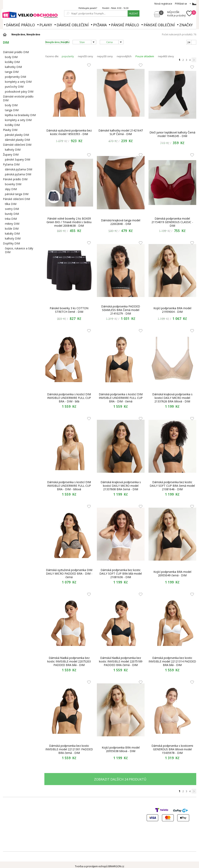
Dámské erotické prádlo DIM (18, 98)
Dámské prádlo (21, 25)
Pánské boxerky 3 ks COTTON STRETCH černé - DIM (69, 310)
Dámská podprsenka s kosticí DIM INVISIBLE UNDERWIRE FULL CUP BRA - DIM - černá (121, 398)
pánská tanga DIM (17, 194)
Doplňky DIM (11, 243)
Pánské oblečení (159, 25)
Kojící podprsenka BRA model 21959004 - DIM (172, 310)
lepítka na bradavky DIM (20, 115)
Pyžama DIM (11, 164)
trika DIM (11, 219)
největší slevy (166, 56)
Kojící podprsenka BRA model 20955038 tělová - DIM (121, 749)
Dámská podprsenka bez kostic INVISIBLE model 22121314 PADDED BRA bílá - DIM (172, 661)
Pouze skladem (145, 56)
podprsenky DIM (15, 77)
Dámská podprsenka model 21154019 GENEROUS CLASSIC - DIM (172, 222)
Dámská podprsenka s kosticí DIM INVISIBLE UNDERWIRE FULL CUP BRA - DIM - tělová (69, 486)
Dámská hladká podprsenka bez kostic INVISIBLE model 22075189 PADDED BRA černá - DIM (121, 661)
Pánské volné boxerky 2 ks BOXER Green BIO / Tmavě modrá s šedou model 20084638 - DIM (69, 222)
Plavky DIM (10, 130)
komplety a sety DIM (18, 82)
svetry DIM (12, 209)
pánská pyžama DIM (18, 174)
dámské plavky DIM (17, 140)
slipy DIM (11, 189)
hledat (134, 13)
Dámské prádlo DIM (16, 52)
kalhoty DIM (13, 150)
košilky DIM (12, 62)
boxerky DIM (13, 184)
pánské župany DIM (18, 159)
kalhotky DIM (13, 67)
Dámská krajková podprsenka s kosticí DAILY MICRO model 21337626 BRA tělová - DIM (172, 398)
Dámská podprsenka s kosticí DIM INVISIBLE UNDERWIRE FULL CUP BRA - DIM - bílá (69, 398)
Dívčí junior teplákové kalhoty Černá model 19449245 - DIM (172, 134)
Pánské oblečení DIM (16, 199)
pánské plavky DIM (17, 135)
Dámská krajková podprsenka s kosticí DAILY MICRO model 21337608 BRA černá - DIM (121, 486)
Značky (186, 25)
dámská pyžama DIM (19, 169)
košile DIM (12, 229)
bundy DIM (12, 214)
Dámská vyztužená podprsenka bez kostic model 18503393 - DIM (69, 132)
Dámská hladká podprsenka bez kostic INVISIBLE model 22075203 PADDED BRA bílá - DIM (69, 661)
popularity (68, 56)
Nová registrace (163, 4)
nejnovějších (124, 56)
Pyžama (100, 25)
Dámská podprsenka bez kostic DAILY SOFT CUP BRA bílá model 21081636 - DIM (121, 574)
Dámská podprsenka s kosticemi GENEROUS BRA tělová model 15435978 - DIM (172, 749)
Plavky (46, 25)
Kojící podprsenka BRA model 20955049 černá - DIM (172, 573)
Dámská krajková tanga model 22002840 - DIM (121, 222)
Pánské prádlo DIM (15, 179)
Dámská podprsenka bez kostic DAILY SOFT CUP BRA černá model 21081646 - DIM (172, 486)
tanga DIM (12, 72)
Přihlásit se (181, 4)
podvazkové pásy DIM (19, 92)
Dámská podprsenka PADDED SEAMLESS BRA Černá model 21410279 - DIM (121, 310)
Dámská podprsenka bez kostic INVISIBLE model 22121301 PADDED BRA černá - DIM (69, 749)
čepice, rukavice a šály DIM (19, 250)
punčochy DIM (14, 87)
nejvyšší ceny (105, 56)
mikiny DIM (12, 224)
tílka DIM (11, 204)
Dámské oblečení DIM (17, 145)
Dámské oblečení (73, 25)
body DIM (11, 57)
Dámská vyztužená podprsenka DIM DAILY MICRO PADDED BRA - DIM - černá (69, 574)
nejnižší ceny (85, 56)
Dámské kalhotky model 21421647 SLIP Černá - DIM (121, 132)
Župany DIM (11, 155)
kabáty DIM (12, 233)
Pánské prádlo (125, 25)
